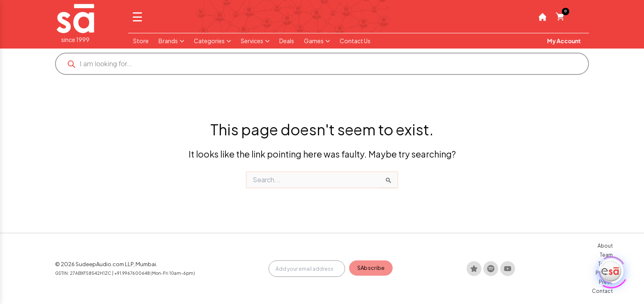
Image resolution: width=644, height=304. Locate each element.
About (470, 287)
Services (255, 41)
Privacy (531, 287)
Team (490, 287)
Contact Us (355, 41)
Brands (171, 41)
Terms (509, 287)
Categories (212, 41)
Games (317, 41)
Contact (576, 287)
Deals (287, 41)
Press (552, 287)
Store (141, 41)
